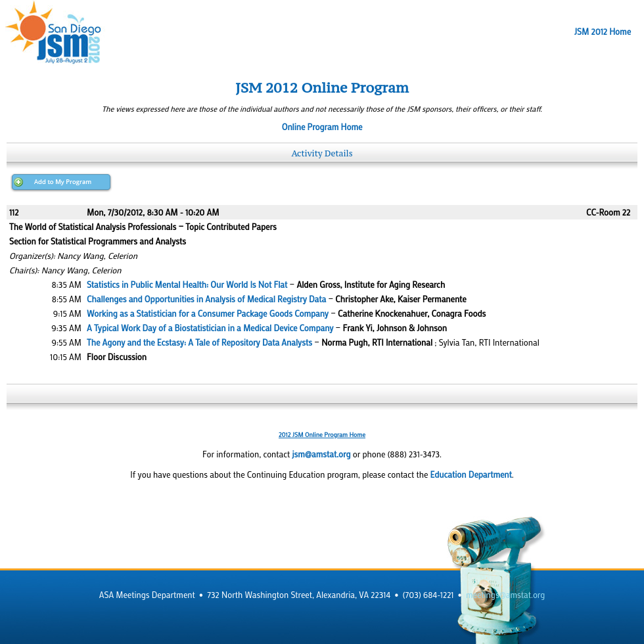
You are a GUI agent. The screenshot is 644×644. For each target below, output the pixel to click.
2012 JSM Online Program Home (322, 435)
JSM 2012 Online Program (322, 88)
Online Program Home (322, 127)
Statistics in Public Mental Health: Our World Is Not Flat (187, 285)
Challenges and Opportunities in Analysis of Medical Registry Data (206, 299)
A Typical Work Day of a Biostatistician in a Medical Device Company (210, 328)
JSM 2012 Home (603, 32)
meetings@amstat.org (505, 595)
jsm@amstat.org (321, 454)
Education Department (471, 474)
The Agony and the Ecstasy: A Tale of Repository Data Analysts (199, 342)
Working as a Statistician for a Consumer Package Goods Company (208, 313)
